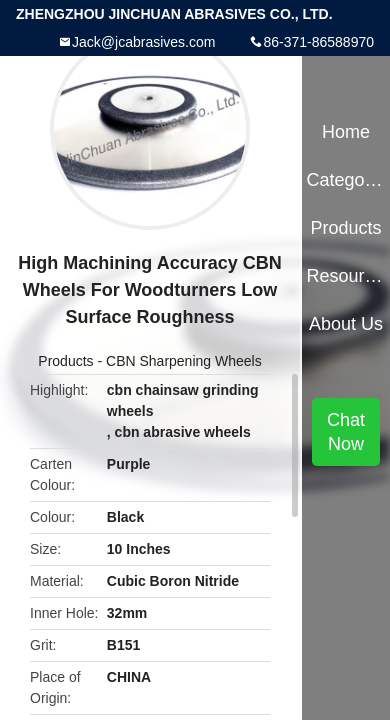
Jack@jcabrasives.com (143, 42)
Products (65, 361)
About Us (346, 324)
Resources (345, 276)
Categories (345, 180)
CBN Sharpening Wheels (184, 361)
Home (346, 132)
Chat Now (346, 432)
